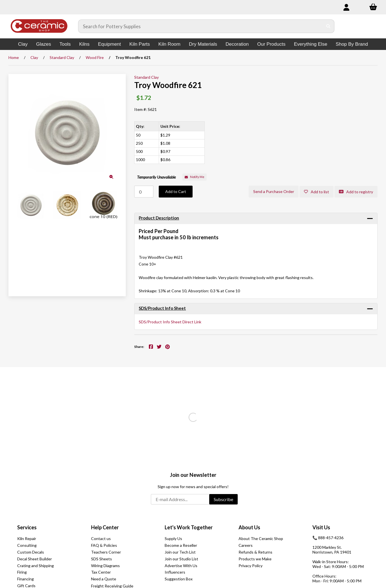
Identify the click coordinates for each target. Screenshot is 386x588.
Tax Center (101, 572)
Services (27, 527)
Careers (246, 545)
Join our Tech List (180, 552)
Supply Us (173, 538)
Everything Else (310, 44)
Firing (22, 572)
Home (14, 57)
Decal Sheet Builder (35, 559)
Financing (26, 579)
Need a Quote (104, 579)
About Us (249, 527)
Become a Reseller (181, 545)
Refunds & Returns (255, 552)
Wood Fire (95, 57)
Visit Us (321, 527)
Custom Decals (31, 552)
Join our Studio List (181, 559)
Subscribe (223, 499)
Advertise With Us (181, 566)
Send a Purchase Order (274, 191)
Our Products (271, 44)
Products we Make (255, 559)
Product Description (159, 218)
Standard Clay (62, 57)
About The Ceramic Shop (261, 538)
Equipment (110, 44)
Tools (65, 44)
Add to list (316, 192)
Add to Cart (176, 191)
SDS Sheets (102, 559)
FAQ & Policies (104, 545)
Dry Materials (203, 44)
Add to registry (356, 192)
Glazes (44, 44)
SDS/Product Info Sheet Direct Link (170, 322)
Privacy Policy (251, 566)
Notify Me (195, 177)
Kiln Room (169, 44)
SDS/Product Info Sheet (162, 308)
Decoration (237, 44)
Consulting (27, 545)
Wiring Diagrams (105, 566)
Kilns (84, 44)
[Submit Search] (328, 26)
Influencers (175, 572)
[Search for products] (201, 26)
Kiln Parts (140, 44)
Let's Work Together (189, 527)
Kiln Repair (27, 538)
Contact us (101, 538)
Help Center (105, 527)
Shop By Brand (352, 44)
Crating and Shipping (36, 566)
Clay (23, 44)
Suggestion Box (179, 579)
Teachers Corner (106, 552)
